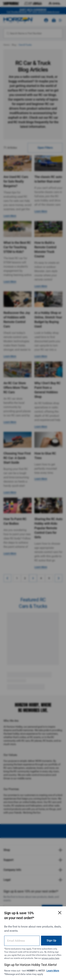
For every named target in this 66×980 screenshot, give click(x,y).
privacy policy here (50, 958)
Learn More (53, 971)
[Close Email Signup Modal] (60, 913)
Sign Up (51, 940)
